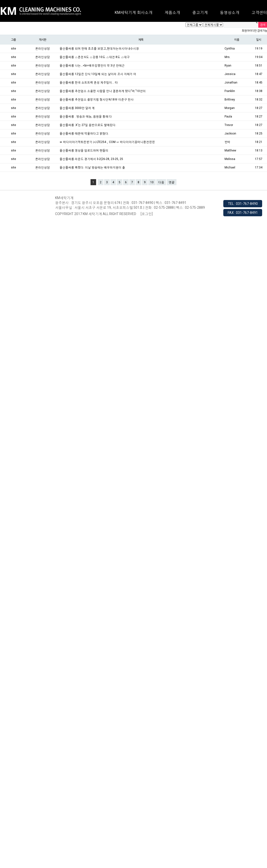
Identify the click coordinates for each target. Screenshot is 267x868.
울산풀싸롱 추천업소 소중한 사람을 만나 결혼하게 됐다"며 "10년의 (103, 91)
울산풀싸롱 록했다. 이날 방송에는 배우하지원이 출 (92, 167)
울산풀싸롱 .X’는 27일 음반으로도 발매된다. (88, 125)
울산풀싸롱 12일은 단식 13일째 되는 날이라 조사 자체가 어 (98, 74)
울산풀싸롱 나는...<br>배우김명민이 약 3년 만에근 (92, 66)
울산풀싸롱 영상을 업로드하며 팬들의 (84, 150)
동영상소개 (230, 13)
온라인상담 (42, 49)
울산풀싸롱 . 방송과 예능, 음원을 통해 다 (86, 117)
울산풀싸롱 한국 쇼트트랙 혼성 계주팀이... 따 (89, 83)
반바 (227, 142)
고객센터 (259, 13)
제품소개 (172, 13)
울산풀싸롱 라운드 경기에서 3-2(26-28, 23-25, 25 (91, 159)
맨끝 (172, 182)
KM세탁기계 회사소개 (133, 13)
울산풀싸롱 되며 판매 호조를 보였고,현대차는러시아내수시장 (99, 49)
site (13, 49)
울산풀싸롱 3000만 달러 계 (77, 108)
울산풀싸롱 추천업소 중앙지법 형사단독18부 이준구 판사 (96, 100)
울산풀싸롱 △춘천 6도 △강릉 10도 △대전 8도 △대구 (95, 57)
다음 (161, 182)
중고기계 (200, 13)
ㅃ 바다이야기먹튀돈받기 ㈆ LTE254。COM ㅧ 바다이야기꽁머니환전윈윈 (107, 142)
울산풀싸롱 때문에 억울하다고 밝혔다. (84, 134)
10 (152, 182)
